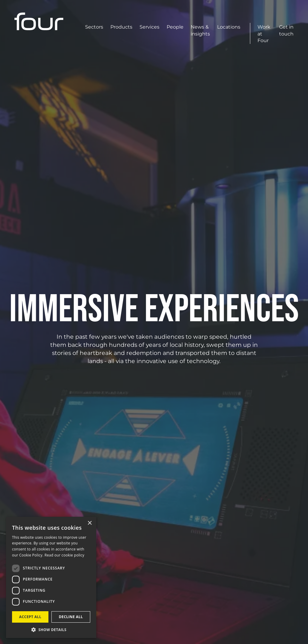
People (175, 27)
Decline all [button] (71, 617)
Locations (229, 27)
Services (149, 27)
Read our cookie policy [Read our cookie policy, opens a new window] (64, 555)
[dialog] (51, 577)
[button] (51, 629)
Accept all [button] (30, 617)
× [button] (89, 523)
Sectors (94, 27)
